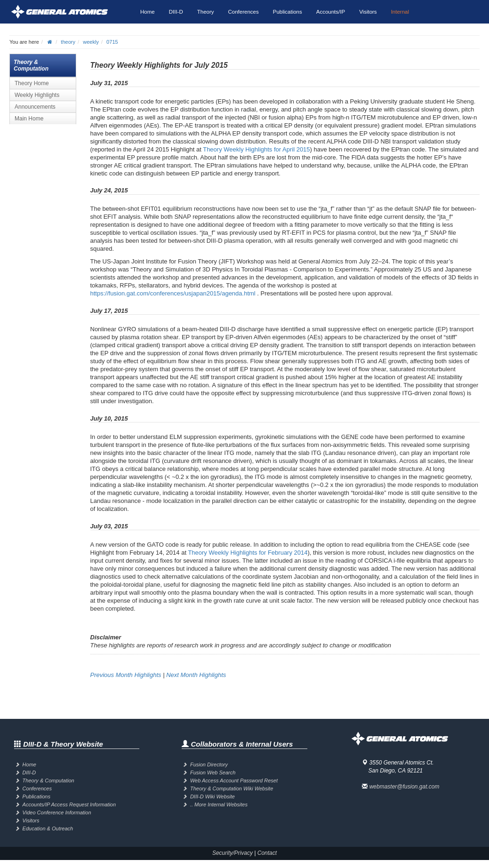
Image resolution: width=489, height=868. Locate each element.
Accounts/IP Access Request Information (69, 804)
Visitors (368, 12)
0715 (112, 42)
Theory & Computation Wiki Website (232, 788)
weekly (91, 42)
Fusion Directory (209, 764)
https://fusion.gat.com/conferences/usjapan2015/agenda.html (173, 293)
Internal (400, 12)
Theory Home (32, 83)
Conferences (244, 12)
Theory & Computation (48, 780)
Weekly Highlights (37, 95)
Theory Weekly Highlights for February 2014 (248, 553)
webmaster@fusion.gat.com (405, 787)
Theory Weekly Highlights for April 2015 (256, 149)
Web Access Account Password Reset (234, 780)
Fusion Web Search (213, 772)
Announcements (35, 107)
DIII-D (176, 12)
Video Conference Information (57, 812)
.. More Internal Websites (219, 804)
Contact (267, 853)
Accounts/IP (331, 12)
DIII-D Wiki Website (212, 796)
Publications (288, 12)
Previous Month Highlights (126, 675)
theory (68, 42)
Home (148, 12)
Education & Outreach (48, 828)
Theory (206, 12)
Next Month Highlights (196, 675)
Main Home (29, 119)
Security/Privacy (232, 853)
